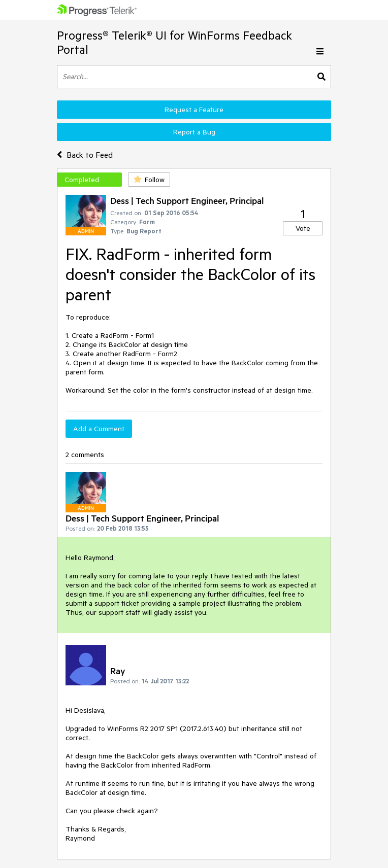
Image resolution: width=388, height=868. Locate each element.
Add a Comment (99, 429)
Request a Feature (194, 110)
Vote (303, 228)
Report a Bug (194, 132)
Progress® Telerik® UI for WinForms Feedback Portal (174, 42)
